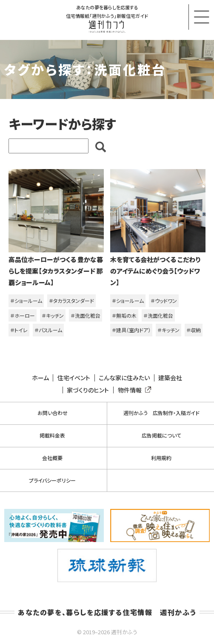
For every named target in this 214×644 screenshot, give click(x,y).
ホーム (40, 378)
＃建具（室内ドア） (131, 330)
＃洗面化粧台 (86, 315)
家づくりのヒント (88, 390)
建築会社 (170, 378)
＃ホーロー (23, 315)
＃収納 (194, 330)
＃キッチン (53, 315)
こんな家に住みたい (124, 378)
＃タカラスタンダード (71, 301)
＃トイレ (19, 330)
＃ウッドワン (164, 301)
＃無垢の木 (124, 315)
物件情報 (133, 390)
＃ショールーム (26, 301)
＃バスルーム (48, 330)
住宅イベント (74, 378)
